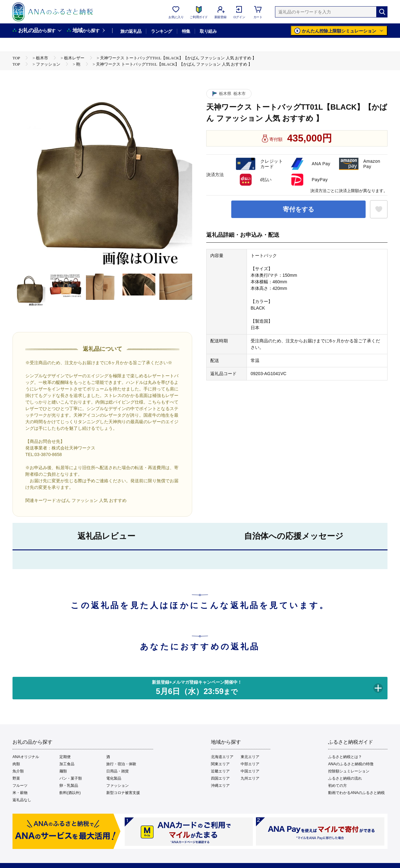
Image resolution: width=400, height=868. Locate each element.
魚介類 (18, 771)
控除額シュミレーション (349, 771)
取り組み (208, 31)
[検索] (382, 12)
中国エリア (250, 771)
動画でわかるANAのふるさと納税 (356, 793)
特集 (186, 31)
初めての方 (337, 786)
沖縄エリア (220, 786)
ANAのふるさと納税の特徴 (351, 764)
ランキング (161, 31)
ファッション (117, 786)
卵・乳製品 (69, 786)
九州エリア (250, 778)
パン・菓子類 (71, 778)
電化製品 (114, 778)
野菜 (16, 778)
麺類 (63, 771)
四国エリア (220, 778)
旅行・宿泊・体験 (121, 764)
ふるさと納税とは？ (345, 757)
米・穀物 (20, 793)
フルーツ (20, 786)
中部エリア (250, 764)
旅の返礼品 (131, 31)
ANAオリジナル (26, 757)
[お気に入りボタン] (379, 209)
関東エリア (220, 764)
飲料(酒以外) (70, 793)
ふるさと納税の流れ (345, 778)
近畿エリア (220, 771)
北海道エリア (222, 757)
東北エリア (250, 757)
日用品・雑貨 (117, 771)
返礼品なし (22, 800)
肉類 (16, 764)
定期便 (65, 757)
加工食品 (67, 764)
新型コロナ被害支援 (123, 793)
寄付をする (298, 209)
